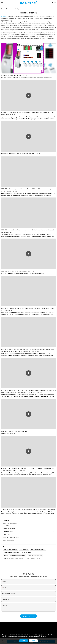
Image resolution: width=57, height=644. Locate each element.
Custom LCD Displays (9, 529)
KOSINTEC (4, 17)
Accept (24, 641)
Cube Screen (7, 534)
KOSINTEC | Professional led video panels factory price (18, 271)
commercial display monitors (12, 562)
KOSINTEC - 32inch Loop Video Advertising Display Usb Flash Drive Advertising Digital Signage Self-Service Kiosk (27, 190)
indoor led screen (27, 552)
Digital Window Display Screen (11, 537)
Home (3, 9)
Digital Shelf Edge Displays (10, 523)
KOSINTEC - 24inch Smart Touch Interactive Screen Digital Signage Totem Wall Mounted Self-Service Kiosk (28, 231)
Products (8, 9)
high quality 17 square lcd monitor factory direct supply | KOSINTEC (21, 154)
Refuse (33, 641)
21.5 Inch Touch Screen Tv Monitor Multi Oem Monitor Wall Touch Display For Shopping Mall (28, 509)
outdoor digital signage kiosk (12, 552)
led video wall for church (10, 549)
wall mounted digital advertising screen (14, 556)
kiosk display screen (17, 9)
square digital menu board (35, 556)
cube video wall (24, 549)
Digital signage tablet (9, 540)
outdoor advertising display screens (13, 559)
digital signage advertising (38, 549)
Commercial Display (8, 532)
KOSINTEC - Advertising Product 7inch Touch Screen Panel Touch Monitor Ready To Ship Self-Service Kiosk (28, 309)
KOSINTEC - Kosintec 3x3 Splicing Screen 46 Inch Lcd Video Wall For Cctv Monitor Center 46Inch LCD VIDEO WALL (28, 114)
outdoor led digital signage (33, 559)
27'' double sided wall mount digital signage (14, 431)
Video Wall (6, 526)
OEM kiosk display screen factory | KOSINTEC (15, 75)
